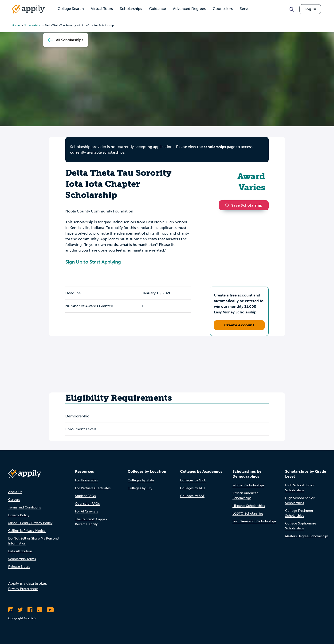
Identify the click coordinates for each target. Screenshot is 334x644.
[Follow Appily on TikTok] (40, 610)
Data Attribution (20, 551)
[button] (228, 205)
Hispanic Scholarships (249, 506)
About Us (15, 492)
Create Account (239, 325)
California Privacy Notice (27, 531)
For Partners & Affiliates (93, 488)
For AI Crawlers (86, 511)
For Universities (86, 480)
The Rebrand (84, 519)
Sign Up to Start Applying (93, 262)
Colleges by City (140, 488)
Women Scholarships (248, 485)
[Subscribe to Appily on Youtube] (50, 610)
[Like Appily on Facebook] (30, 610)
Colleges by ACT (193, 488)
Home (16, 25)
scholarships (215, 147)
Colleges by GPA (193, 480)
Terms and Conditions (25, 507)
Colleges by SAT (192, 496)
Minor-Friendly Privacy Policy (30, 523)
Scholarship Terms (22, 559)
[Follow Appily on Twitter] (20, 610)
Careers (14, 500)
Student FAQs (85, 496)
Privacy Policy (19, 515)
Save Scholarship (244, 205)
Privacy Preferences (23, 589)
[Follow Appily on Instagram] (11, 610)
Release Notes (19, 567)
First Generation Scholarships (254, 521)
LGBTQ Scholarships (248, 514)
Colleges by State (141, 480)
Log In (310, 9)
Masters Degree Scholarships (307, 536)
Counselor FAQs (87, 504)
